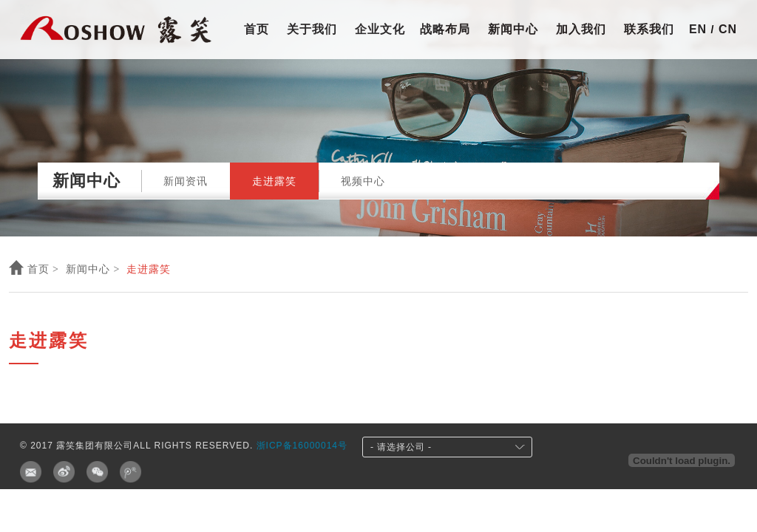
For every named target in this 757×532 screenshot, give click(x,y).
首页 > (34, 269)
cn (726, 29)
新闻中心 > (93, 269)
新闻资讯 (186, 181)
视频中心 (363, 181)
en (700, 29)
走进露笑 (274, 181)
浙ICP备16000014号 (302, 446)
